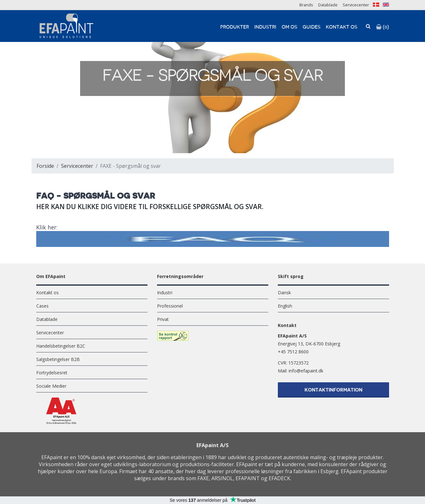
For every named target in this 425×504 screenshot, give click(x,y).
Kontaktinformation (333, 391)
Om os (289, 27)
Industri (265, 27)
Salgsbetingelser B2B (58, 359)
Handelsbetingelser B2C (61, 346)
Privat (163, 319)
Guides (312, 27)
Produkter (235, 27)
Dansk (284, 293)
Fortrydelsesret (52, 373)
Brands (306, 5)
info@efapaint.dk (306, 371)
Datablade (328, 5)
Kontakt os (342, 27)
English (285, 306)
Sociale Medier (51, 386)
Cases (42, 306)
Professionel (170, 306)
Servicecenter (356, 5)
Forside (45, 166)
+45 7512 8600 (293, 352)
